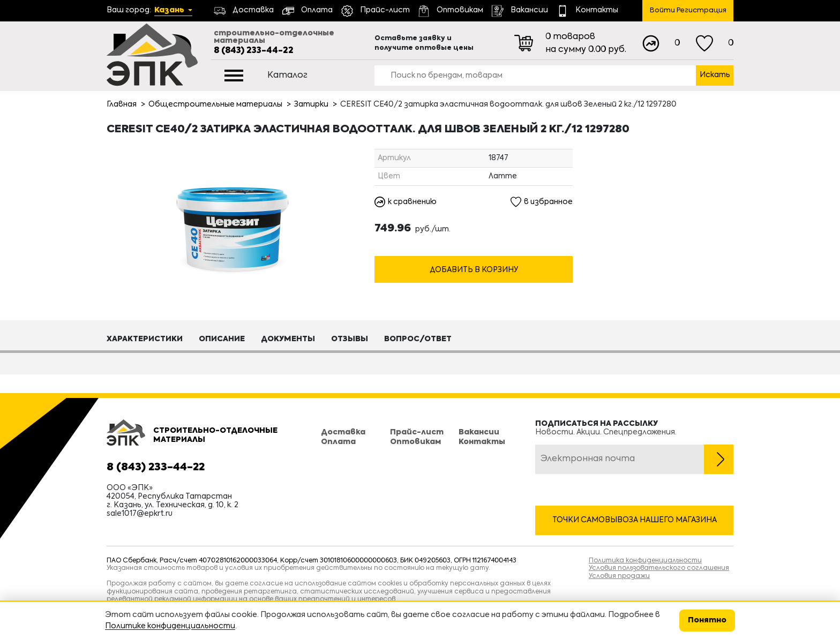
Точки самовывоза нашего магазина (635, 520)
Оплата (338, 442)
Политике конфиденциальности (170, 626)
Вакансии (479, 432)
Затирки (311, 104)
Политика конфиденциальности (645, 561)
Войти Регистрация (688, 10)
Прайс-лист (417, 432)
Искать (715, 75)
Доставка (343, 432)
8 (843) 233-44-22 (254, 51)
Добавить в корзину (474, 270)
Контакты (482, 442)
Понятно (707, 620)
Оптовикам (415, 442)
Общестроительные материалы (215, 104)
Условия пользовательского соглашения (659, 568)
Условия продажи (619, 576)
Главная (122, 104)
